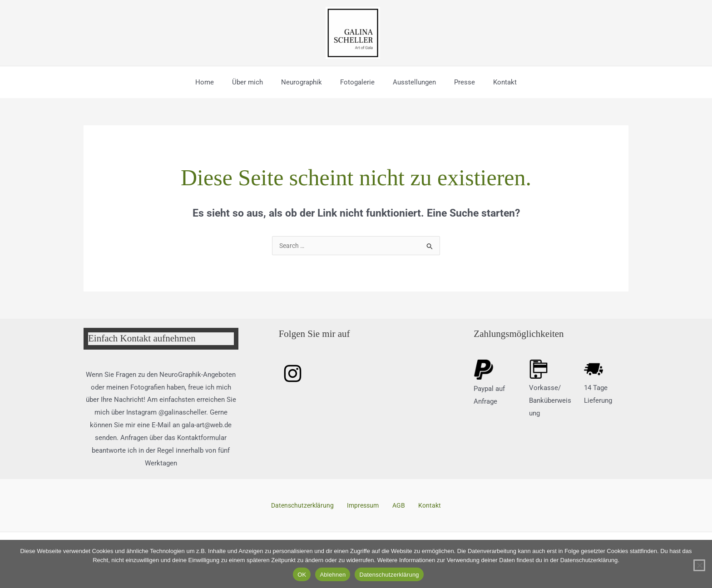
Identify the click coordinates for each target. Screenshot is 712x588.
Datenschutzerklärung (310, 506)
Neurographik (306, 82)
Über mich (257, 82)
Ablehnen (333, 575)
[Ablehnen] (699, 565)
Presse (455, 82)
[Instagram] (293, 374)
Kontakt (491, 82)
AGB (398, 506)
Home (218, 82)
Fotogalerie (357, 82)
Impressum (367, 506)
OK (302, 575)
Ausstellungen (410, 82)
